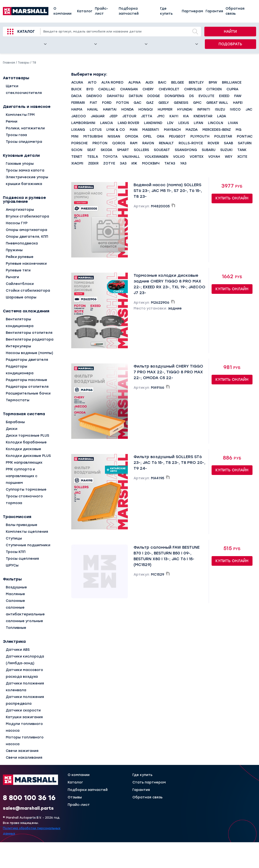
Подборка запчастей (129, 11)
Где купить (166, 11)
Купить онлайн (232, 198)
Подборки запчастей (88, 790)
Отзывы (75, 797)
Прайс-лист (101, 11)
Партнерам (192, 11)
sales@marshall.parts (28, 808)
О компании (62, 11)
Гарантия (214, 11)
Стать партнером (149, 783)
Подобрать (230, 44)
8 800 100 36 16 (29, 798)
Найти (230, 32)
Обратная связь (235, 11)
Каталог (85, 11)
